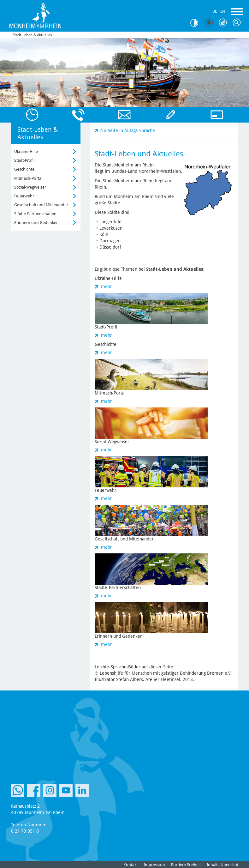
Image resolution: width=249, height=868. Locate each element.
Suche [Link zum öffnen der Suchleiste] (238, 23)
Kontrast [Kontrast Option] (197, 23)
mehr (107, 286)
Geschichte (24, 169)
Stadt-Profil (24, 160)
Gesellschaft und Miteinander (41, 205)
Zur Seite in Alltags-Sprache (127, 130)
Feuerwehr (24, 196)
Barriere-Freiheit (186, 865)
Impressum (154, 865)
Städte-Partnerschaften (35, 214)
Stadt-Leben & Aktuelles (32, 35)
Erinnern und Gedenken (36, 223)
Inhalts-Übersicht (222, 865)
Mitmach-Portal (28, 178)
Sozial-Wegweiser (30, 187)
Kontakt (130, 865)
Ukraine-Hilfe (26, 151)
